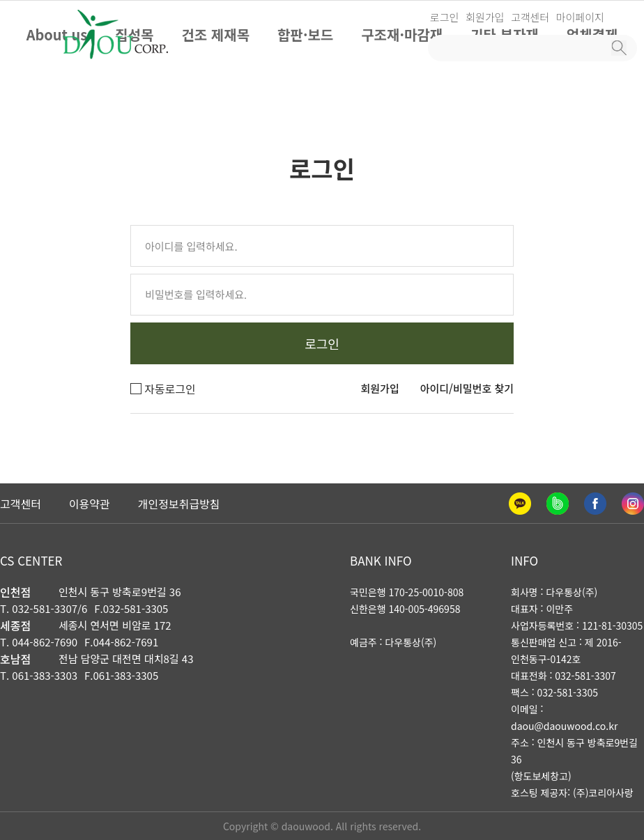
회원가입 (485, 17)
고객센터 (530, 17)
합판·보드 (305, 34)
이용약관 (90, 504)
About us (57, 34)
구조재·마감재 (402, 34)
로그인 (444, 17)
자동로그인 (163, 389)
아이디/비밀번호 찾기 (467, 388)
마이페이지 (580, 17)
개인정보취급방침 (179, 504)
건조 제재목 (215, 34)
